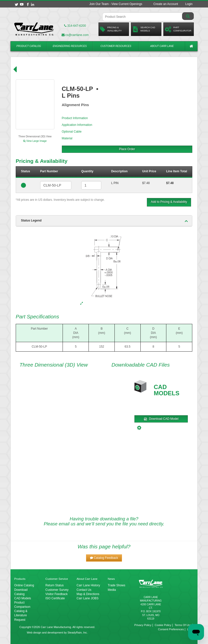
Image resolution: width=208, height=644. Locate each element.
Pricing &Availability (111, 29)
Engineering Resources (70, 46)
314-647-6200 (75, 26)
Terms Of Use (183, 625)
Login (189, 4)
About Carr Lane (162, 46)
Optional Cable (72, 132)
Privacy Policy (143, 625)
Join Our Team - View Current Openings (116, 4)
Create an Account (166, 4)
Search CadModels (144, 29)
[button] (104, 558)
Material (67, 138)
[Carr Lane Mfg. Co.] (34, 29)
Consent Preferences (171, 629)
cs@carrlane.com (75, 35)
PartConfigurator (178, 29)
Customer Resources (116, 46)
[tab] (104, 221)
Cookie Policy (163, 625)
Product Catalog (29, 46)
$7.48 (146, 183)
